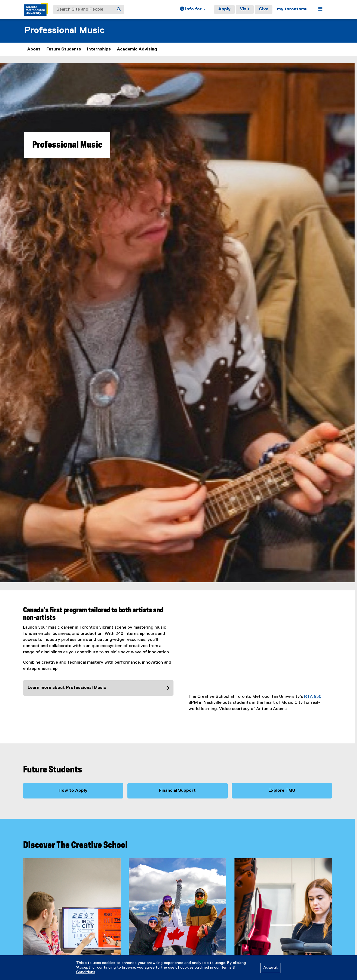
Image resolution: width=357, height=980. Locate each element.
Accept (271, 968)
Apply (224, 9)
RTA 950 (313, 697)
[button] (193, 9)
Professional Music (64, 31)
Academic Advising (137, 49)
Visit (245, 9)
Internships (99, 49)
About (34, 49)
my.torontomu (292, 9)
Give (264, 9)
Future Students (64, 49)
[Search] (119, 9)
